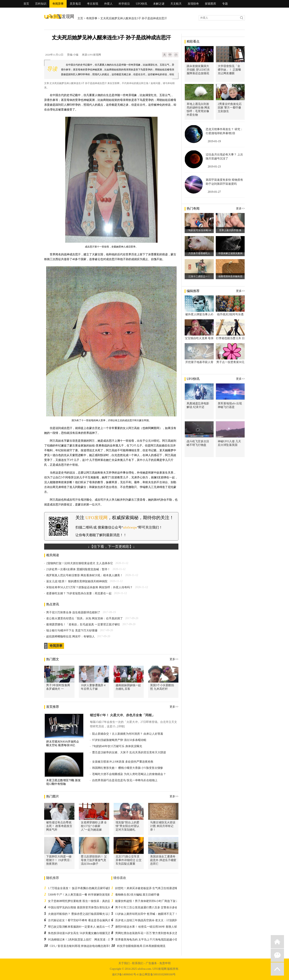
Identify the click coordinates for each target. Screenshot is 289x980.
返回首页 (277, 942)
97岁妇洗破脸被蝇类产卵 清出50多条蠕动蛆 (119, 740)
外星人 (108, 4)
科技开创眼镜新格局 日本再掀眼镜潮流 (141, 946)
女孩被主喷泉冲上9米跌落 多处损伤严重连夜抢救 (123, 762)
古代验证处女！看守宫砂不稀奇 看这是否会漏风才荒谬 (82, 920)
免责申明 (165, 963)
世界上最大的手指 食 (230, 230)
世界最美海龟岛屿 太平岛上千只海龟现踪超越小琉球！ (149, 940)
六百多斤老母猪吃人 (199, 253)
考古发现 (93, 4)
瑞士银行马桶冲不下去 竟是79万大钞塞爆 (72, 631)
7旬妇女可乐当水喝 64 (199, 230)
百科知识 (41, 4)
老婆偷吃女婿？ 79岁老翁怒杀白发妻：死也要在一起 (79, 593)
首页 (26, 4)
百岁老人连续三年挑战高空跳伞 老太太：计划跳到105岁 (150, 920)
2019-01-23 (214, 167)
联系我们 (138, 963)
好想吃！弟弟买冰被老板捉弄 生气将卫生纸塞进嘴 (147, 888)
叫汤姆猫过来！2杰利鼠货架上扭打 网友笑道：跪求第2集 (84, 940)
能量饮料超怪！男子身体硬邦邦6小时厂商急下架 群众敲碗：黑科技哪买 (160, 901)
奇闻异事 (58, 4)
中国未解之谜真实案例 (230, 253)
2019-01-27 (214, 192)
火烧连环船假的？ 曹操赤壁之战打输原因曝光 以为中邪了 (84, 914)
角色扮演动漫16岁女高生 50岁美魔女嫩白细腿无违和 (81, 933)
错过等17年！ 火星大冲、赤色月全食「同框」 (122, 715)
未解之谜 (159, 4)
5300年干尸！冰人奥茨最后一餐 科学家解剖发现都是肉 (82, 895)
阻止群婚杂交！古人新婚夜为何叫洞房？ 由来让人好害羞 (128, 734)
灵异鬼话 (75, 4)
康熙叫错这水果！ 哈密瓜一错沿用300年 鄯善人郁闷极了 (150, 927)
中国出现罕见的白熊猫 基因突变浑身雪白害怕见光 (79, 907)
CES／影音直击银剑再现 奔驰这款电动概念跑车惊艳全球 (85, 946)
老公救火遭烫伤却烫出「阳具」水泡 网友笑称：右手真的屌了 (84, 618)
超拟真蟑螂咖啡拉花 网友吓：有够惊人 (70, 637)
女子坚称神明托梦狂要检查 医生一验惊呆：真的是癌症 (82, 901)
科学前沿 (124, 4)
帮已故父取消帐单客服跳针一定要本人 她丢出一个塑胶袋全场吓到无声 (92, 927)
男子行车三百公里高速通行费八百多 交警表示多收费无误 (151, 907)
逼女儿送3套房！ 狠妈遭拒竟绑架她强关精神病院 (77, 581)
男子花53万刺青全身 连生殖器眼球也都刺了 (73, 612)
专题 (225, 4)
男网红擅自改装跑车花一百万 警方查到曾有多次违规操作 (151, 933)
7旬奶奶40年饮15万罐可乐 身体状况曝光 (117, 746)
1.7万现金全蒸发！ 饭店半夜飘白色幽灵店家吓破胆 (80, 888)
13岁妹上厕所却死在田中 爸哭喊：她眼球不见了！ (147, 914)
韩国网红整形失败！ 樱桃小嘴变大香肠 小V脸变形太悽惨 (128, 768)
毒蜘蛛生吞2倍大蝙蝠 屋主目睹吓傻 (137, 895)
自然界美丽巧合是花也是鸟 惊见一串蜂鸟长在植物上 (125, 780)
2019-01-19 (214, 141)
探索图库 (211, 4)
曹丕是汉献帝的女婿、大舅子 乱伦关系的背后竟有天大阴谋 (129, 752)
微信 (277, 955)
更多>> (174, 659)
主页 (80, 18)
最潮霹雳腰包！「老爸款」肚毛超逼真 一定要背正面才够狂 (83, 624)
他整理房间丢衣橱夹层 (230, 276)
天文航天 (176, 4)
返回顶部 (277, 969)
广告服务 (151, 963)
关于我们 (124, 963)
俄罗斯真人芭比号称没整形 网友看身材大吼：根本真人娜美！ (84, 575)
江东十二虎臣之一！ (199, 276)
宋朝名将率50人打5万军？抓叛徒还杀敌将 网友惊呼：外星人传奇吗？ (89, 587)
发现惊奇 (193, 4)
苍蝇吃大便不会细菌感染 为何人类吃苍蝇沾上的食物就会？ (129, 774)
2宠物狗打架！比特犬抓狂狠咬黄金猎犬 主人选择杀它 (80, 563)
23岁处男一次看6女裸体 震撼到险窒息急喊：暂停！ (78, 569)
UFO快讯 (141, 4)
